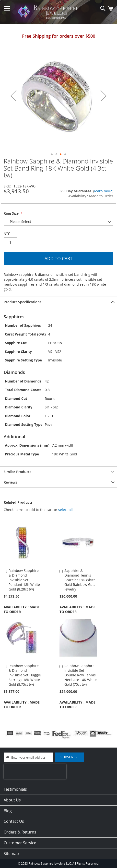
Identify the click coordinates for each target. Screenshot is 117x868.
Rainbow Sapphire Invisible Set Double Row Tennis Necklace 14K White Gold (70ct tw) (81, 675)
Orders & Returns (20, 832)
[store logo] (49, 12)
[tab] (58, 302)
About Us (12, 800)
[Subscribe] (70, 757)
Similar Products (18, 472)
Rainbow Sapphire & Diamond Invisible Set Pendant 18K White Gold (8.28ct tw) (24, 580)
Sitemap (11, 854)
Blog (8, 811)
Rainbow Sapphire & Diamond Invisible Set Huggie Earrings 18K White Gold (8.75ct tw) (25, 675)
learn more (103, 191)
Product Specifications (23, 302)
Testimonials (15, 789)
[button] (13, 96)
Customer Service (20, 843)
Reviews (10, 482)
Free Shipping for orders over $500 (59, 36)
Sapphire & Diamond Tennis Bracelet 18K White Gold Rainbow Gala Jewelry (80, 580)
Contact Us (14, 821)
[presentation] (35, 772)
